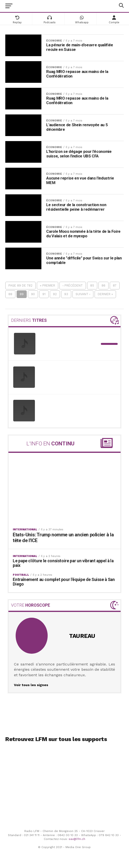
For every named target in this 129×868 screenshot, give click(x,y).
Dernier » (105, 294)
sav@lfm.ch (77, 838)
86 (103, 285)
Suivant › (83, 294)
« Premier (48, 285)
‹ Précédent (73, 285)
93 (66, 294)
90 (33, 294)
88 (10, 294)
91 (44, 294)
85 (92, 285)
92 (55, 294)
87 (115, 285)
